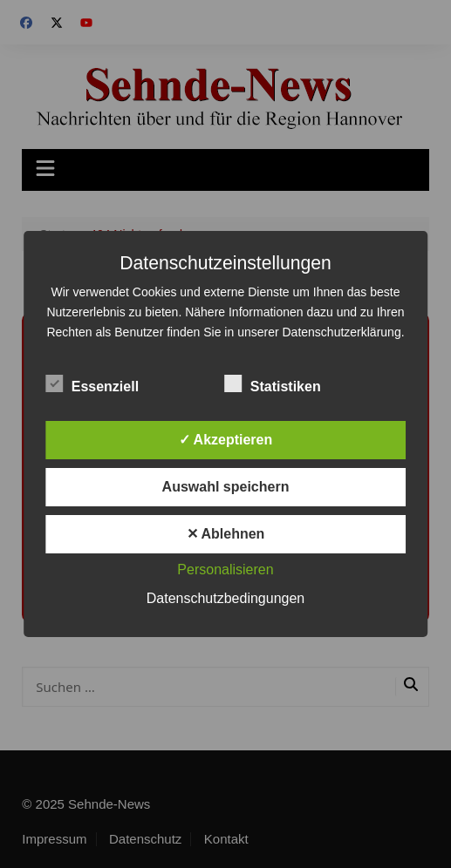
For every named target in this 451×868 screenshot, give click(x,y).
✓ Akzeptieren (226, 440)
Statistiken (273, 383)
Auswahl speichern (226, 487)
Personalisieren (225, 570)
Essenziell (92, 383)
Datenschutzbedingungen (225, 598)
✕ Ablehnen (226, 534)
